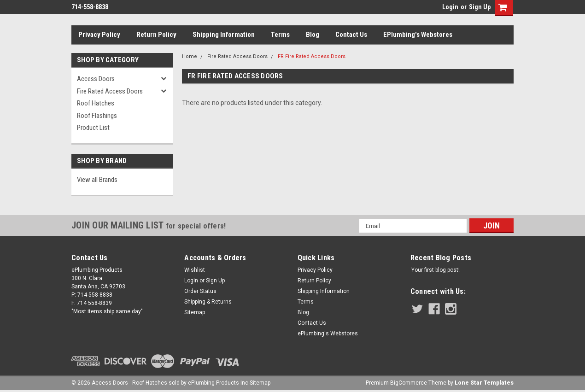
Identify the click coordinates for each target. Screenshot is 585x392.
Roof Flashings (97, 116)
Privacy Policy (99, 35)
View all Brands (97, 180)
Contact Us (351, 35)
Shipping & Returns (208, 302)
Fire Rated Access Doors (110, 91)
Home (190, 56)
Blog (313, 35)
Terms (280, 35)
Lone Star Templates (484, 383)
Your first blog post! (436, 270)
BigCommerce (409, 383)
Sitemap (195, 312)
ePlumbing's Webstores (418, 35)
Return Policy (156, 35)
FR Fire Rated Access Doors (312, 56)
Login (450, 7)
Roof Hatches (96, 103)
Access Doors (96, 79)
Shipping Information (224, 35)
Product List (93, 128)
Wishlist (195, 270)
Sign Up (480, 7)
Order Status (200, 291)
